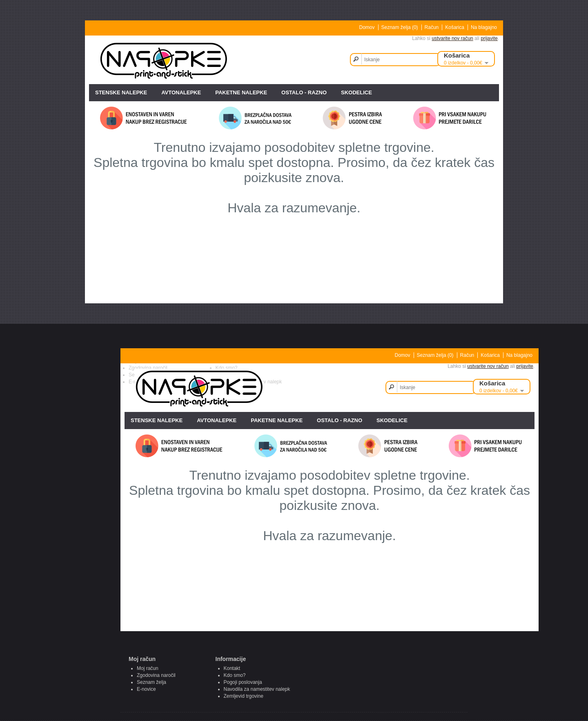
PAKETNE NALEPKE (241, 92)
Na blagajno (484, 27)
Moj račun (148, 668)
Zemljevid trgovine (244, 696)
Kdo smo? (235, 675)
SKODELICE (356, 92)
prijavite (489, 38)
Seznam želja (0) (400, 27)
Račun (432, 27)
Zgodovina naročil (156, 675)
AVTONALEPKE (181, 92)
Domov (367, 27)
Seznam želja (151, 682)
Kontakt (232, 668)
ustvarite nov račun (452, 38)
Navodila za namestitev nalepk (257, 689)
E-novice (146, 689)
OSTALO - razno (304, 92)
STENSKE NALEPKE (121, 92)
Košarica (455, 27)
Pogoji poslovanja (243, 682)
